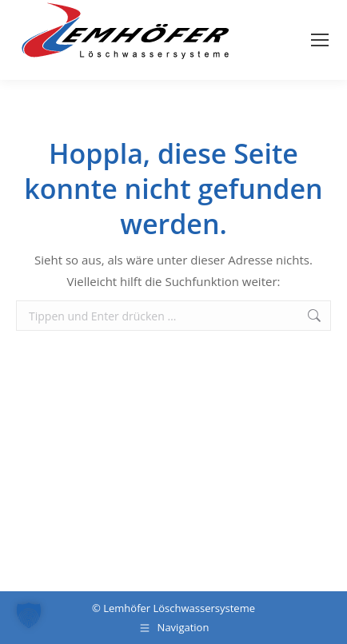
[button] (29, 615)
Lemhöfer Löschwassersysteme (179, 608)
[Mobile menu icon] (320, 40)
